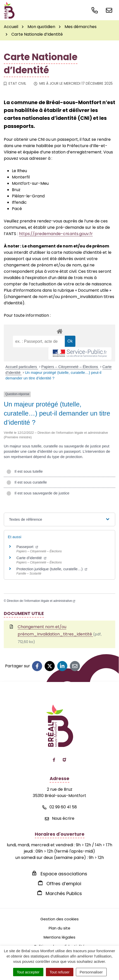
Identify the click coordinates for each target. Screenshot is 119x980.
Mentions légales (59, 937)
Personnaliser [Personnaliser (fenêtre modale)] (91, 972)
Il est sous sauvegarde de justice (38, 493)
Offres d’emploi (64, 884)
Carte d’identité (31, 558)
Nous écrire (60, 818)
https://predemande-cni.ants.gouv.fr (56, 234)
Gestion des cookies (59, 919)
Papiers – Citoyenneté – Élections (70, 367)
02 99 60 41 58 (60, 807)
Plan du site (59, 928)
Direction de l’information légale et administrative (41, 601)
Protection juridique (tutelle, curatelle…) (52, 569)
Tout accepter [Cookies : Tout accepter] (28, 972)
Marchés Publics (64, 893)
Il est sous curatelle (27, 482)
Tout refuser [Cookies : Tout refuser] (60, 972)
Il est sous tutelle (24, 471)
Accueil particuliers (22, 367)
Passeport (27, 547)
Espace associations (64, 874)
